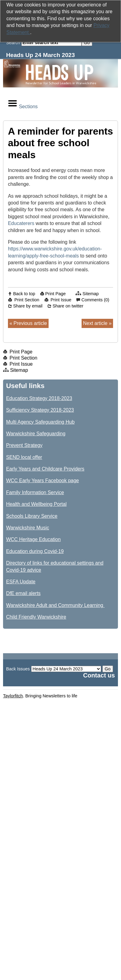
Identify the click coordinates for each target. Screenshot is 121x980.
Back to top (24, 294)
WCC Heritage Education (33, 539)
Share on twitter (68, 306)
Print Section (27, 300)
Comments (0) (95, 300)
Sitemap (91, 294)
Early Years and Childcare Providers (45, 469)
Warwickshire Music (28, 528)
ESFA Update (21, 582)
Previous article (30, 323)
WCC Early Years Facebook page (42, 480)
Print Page (55, 294)
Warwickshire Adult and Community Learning (55, 605)
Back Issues (18, 669)
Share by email (28, 306)
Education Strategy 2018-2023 (39, 398)
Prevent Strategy (24, 445)
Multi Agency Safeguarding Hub (40, 422)
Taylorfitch (13, 696)
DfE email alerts (23, 593)
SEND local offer (24, 457)
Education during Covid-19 (35, 551)
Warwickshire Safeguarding (36, 434)
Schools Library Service (32, 516)
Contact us (99, 675)
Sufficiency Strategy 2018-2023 (40, 410)
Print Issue (61, 300)
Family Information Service (35, 492)
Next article (95, 323)
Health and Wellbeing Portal (36, 504)
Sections (23, 104)
